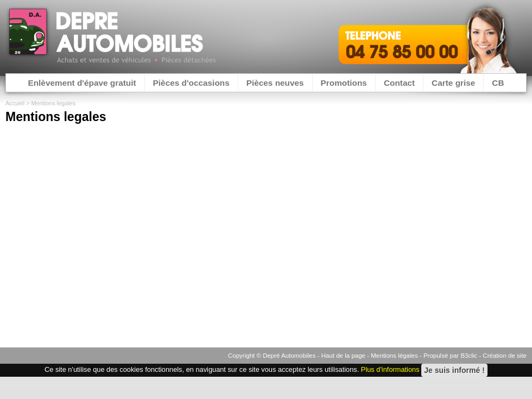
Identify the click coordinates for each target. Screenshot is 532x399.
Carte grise (453, 83)
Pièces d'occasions (191, 83)
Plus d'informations (390, 370)
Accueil (15, 103)
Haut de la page (343, 356)
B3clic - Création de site (493, 356)
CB (498, 83)
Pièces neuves (275, 83)
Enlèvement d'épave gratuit (82, 83)
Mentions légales (394, 356)
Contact (399, 83)
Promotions (344, 83)
